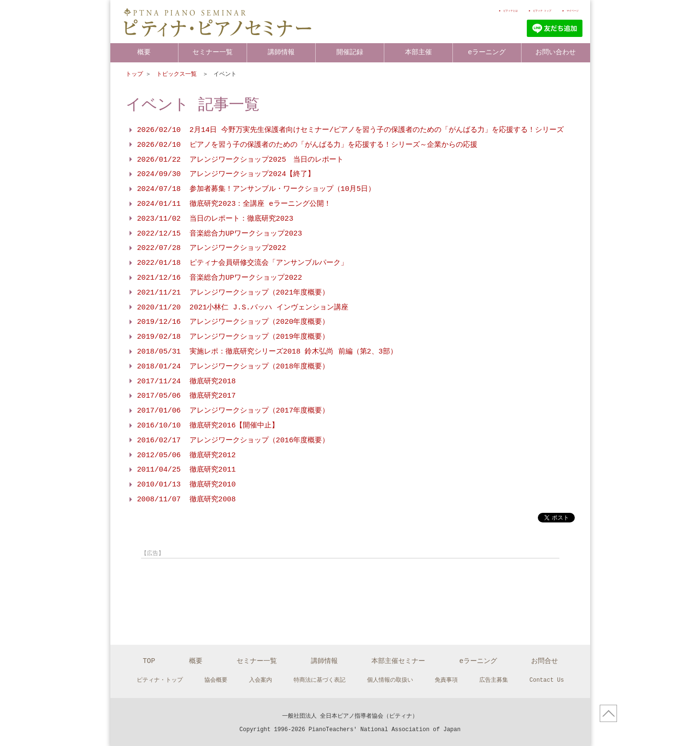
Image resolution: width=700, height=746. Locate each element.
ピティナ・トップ (160, 678)
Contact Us (547, 678)
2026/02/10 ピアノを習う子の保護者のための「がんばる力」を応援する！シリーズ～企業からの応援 (307, 145)
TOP (149, 659)
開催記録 (350, 52)
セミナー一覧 (213, 52)
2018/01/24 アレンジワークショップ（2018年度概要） (233, 367)
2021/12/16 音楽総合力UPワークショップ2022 (220, 278)
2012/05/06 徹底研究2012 (187, 455)
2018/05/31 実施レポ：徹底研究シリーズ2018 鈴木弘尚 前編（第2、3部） (267, 352)
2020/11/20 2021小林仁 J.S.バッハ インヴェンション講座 (243, 308)
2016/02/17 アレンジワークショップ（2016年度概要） (233, 440)
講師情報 (281, 52)
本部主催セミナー (398, 659)
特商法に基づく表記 (320, 678)
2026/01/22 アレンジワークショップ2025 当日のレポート (241, 160)
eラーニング (487, 52)
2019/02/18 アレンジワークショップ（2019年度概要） (233, 337)
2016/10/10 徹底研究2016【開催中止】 (208, 426)
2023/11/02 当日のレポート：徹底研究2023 (215, 219)
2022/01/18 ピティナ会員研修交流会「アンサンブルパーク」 (243, 263)
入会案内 (261, 678)
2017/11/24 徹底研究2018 (187, 381)
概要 (144, 52)
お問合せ (545, 659)
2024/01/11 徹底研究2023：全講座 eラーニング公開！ (234, 204)
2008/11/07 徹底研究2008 (187, 499)
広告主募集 (494, 678)
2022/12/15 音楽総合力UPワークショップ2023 (220, 234)
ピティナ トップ (513, 10)
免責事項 (446, 678)
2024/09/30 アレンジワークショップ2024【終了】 (226, 174)
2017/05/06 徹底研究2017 (187, 396)
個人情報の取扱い (390, 678)
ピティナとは (459, 10)
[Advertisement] (244, 585)
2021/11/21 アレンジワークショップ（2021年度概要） (233, 293)
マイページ (565, 10)
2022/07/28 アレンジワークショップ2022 (212, 248)
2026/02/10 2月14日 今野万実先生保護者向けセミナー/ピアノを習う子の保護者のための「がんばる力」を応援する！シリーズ (351, 130)
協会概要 (216, 678)
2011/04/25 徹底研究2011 (187, 470)
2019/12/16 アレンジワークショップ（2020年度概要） (233, 322)
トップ (134, 74)
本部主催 (418, 52)
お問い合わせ (556, 52)
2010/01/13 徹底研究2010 (187, 485)
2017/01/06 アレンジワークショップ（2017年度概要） (233, 411)
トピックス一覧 (178, 74)
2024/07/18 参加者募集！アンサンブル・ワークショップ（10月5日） (256, 189)
